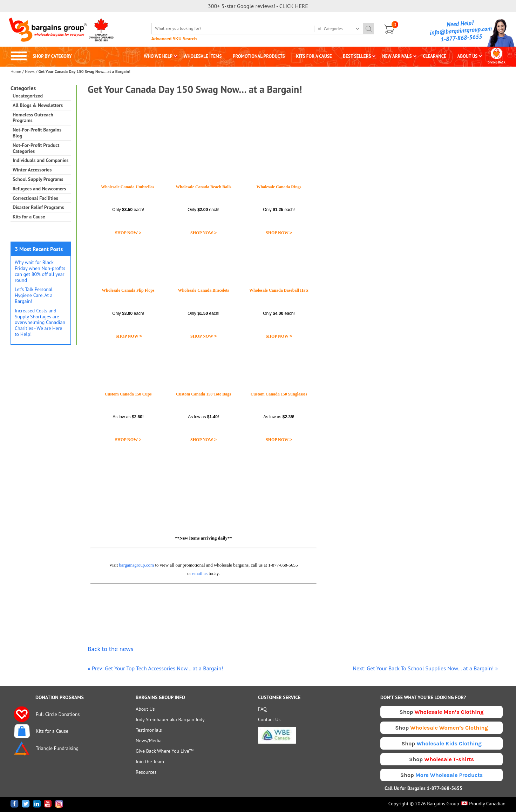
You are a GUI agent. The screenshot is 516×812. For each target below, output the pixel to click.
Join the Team (150, 762)
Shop (442, 712)
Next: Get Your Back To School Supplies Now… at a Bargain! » (425, 668)
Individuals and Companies (40, 160)
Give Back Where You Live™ (165, 751)
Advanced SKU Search (174, 39)
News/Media (149, 740)
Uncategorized (28, 96)
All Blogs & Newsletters (38, 105)
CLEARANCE (434, 56)
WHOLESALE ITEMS (203, 56)
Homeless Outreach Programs (33, 118)
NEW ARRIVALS (397, 56)
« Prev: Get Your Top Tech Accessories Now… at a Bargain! (155, 668)
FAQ (262, 709)
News (30, 71)
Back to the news (110, 649)
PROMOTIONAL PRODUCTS (259, 56)
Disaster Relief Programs (38, 207)
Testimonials (149, 730)
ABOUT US (468, 56)
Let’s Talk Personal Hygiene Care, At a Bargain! (34, 295)
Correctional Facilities (35, 198)
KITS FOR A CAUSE (314, 56)
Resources (146, 772)
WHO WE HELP (158, 56)
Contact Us (269, 719)
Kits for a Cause (29, 217)
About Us (145, 709)
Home (16, 71)
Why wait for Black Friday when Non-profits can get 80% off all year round (40, 271)
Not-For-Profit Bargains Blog (37, 133)
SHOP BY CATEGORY (41, 56)
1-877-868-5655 (461, 38)
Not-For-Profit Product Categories (36, 148)
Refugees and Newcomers (39, 189)
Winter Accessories (32, 170)
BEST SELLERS (357, 56)
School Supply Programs (38, 179)
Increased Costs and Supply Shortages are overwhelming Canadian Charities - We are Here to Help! (40, 322)
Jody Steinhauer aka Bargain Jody (170, 719)
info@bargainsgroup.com (461, 31)
